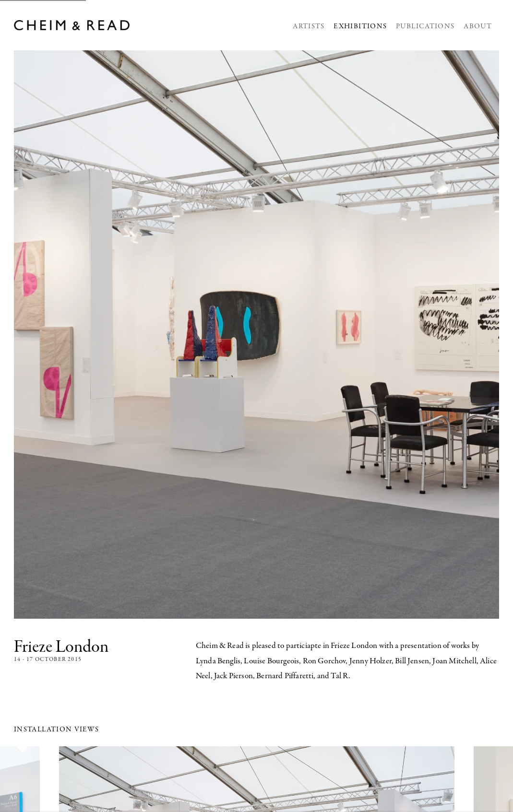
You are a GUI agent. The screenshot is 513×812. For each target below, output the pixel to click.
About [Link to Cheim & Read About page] (478, 27)
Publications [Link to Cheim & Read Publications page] (425, 27)
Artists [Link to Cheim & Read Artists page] (309, 27)
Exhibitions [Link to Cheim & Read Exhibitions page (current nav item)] (360, 27)
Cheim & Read (73, 25)
